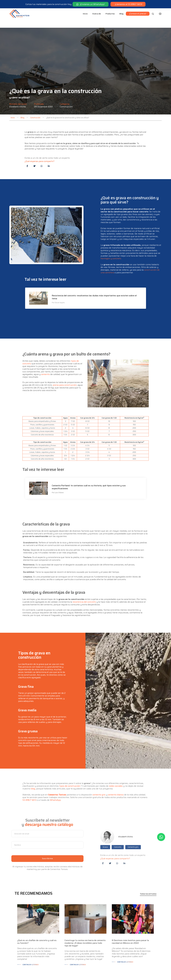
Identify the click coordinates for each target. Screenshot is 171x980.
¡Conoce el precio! (138, 14)
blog (33, 770)
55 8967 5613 (29, 781)
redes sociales (116, 767)
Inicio (85, 14)
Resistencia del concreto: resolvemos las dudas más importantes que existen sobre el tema (94, 281)
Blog (121, 14)
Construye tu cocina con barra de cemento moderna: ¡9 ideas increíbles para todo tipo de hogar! (85, 924)
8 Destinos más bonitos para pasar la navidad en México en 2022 (130, 923)
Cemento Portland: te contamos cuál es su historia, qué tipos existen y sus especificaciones (89, 471)
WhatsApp (55, 781)
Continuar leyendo (31, 946)
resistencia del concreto (84, 583)
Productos (110, 14)
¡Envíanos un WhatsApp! (91, 4)
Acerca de (97, 14)
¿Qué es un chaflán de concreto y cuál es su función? (37, 923)
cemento (45, 355)
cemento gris (99, 776)
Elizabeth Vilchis (18, 88)
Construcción (66, 88)
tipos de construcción (70, 767)
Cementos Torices (57, 776)
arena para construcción (65, 366)
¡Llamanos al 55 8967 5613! (128, 4)
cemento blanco (116, 776)
